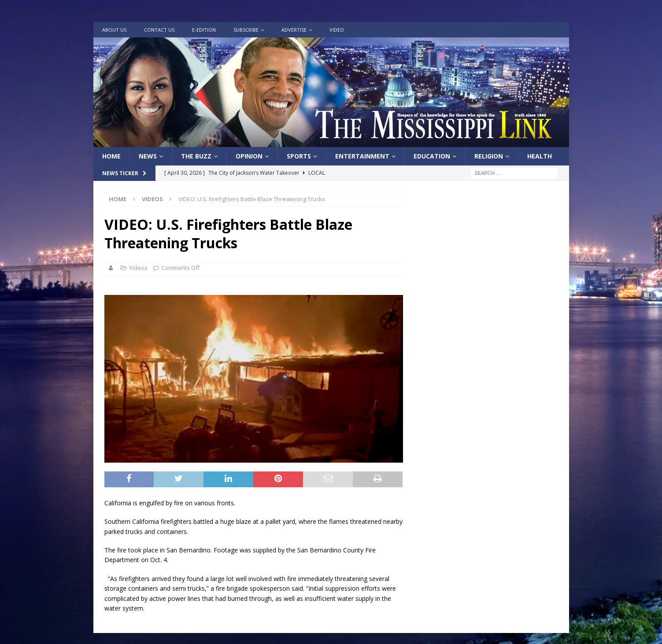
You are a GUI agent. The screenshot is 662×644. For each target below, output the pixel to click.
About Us (114, 30)
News (148, 156)
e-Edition (204, 30)
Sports (299, 156)
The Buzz (196, 156)
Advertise (294, 30)
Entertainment (362, 156)
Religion (489, 156)
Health (540, 156)
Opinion (249, 156)
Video (337, 30)
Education (432, 156)
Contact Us (159, 30)
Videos (138, 268)
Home (111, 156)
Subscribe (246, 30)
